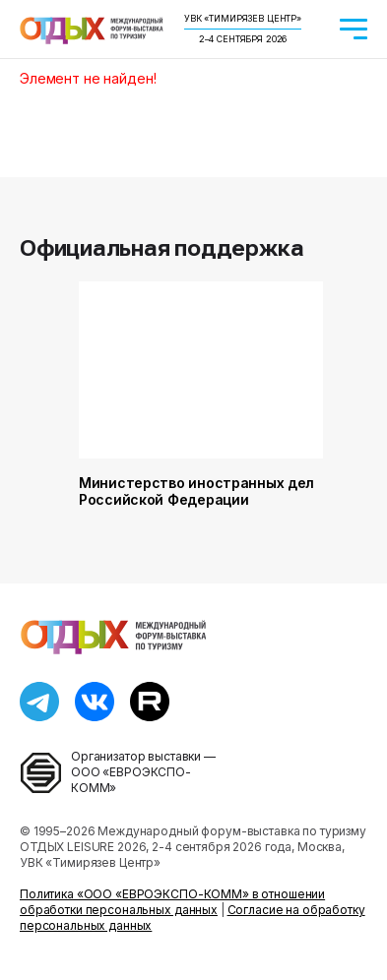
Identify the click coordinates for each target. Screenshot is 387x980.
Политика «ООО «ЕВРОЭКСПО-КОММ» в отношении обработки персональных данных (172, 902)
